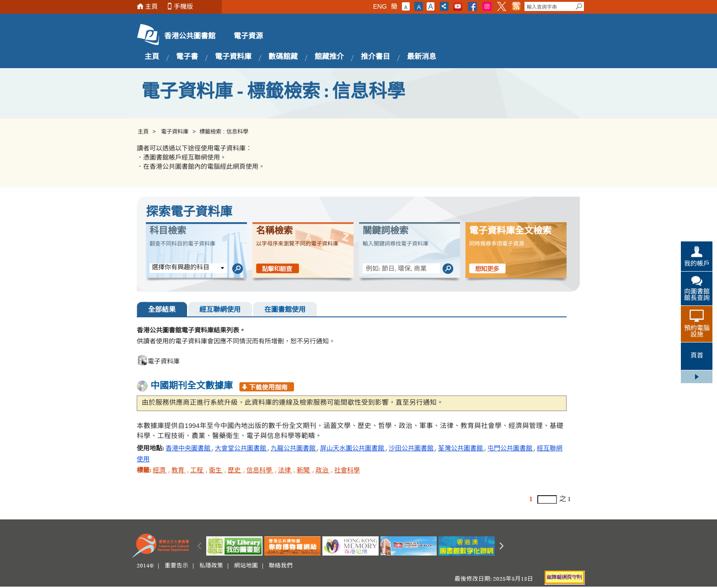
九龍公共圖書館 (294, 449)
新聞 (304, 471)
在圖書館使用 (285, 310)
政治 (323, 471)
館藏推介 (329, 57)
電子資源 (248, 37)
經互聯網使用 (220, 310)
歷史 (235, 471)
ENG (380, 6)
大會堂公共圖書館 (241, 449)
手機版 (183, 7)
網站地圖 (246, 566)
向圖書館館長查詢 (697, 295)
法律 (285, 471)
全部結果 (162, 310)
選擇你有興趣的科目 (181, 268)
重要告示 (177, 566)
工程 (197, 471)
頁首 (697, 356)
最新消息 (422, 57)
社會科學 (347, 471)
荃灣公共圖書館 (461, 449)
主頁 (151, 7)
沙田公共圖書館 (412, 449)
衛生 (216, 471)
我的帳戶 (697, 264)
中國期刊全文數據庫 (192, 386)
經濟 (160, 471)
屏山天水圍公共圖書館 (353, 449)
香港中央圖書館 (189, 449)
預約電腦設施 (697, 332)
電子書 (187, 57)
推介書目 (375, 57)
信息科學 (260, 471)
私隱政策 (211, 566)
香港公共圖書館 (190, 37)
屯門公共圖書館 (511, 449)
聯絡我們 (281, 566)
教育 (179, 471)
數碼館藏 (283, 57)
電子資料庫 (233, 57)
